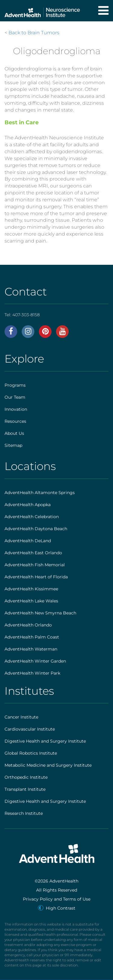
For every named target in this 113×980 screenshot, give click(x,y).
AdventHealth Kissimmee (31, 589)
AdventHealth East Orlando (33, 553)
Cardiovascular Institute (30, 729)
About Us (14, 433)
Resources (15, 421)
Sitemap (13, 445)
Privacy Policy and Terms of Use (57, 899)
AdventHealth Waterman (31, 649)
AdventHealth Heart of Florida (36, 577)
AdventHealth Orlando (28, 625)
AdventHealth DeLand (28, 541)
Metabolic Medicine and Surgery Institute (48, 765)
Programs (15, 385)
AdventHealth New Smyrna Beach (40, 613)
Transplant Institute (25, 789)
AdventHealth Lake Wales (31, 601)
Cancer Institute (21, 717)
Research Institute (24, 813)
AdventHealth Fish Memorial (35, 565)
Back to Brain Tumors (34, 33)
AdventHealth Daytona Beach (36, 529)
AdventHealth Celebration (32, 517)
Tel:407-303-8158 (22, 315)
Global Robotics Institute (31, 753)
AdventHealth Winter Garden (35, 661)
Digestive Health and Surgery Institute (45, 741)
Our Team (15, 397)
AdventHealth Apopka (28, 505)
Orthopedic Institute (26, 777)
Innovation (16, 409)
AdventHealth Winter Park (32, 673)
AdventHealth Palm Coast (32, 637)
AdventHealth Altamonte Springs (40, 493)
